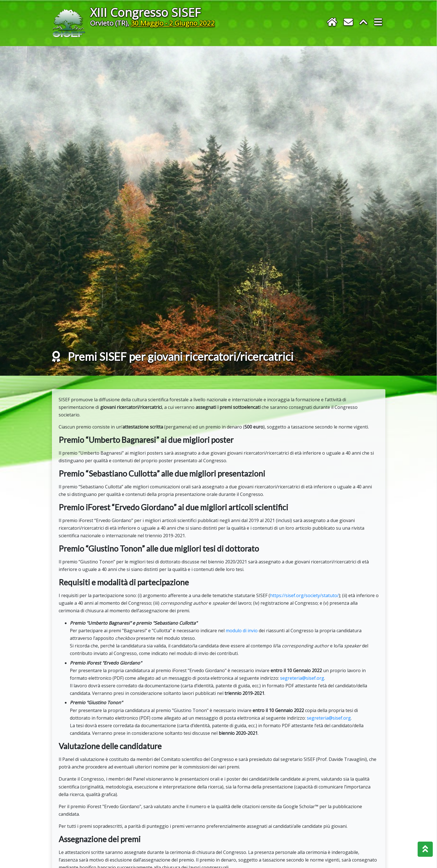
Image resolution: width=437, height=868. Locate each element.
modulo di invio (242, 651)
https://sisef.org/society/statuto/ (304, 616)
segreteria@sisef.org (302, 698)
